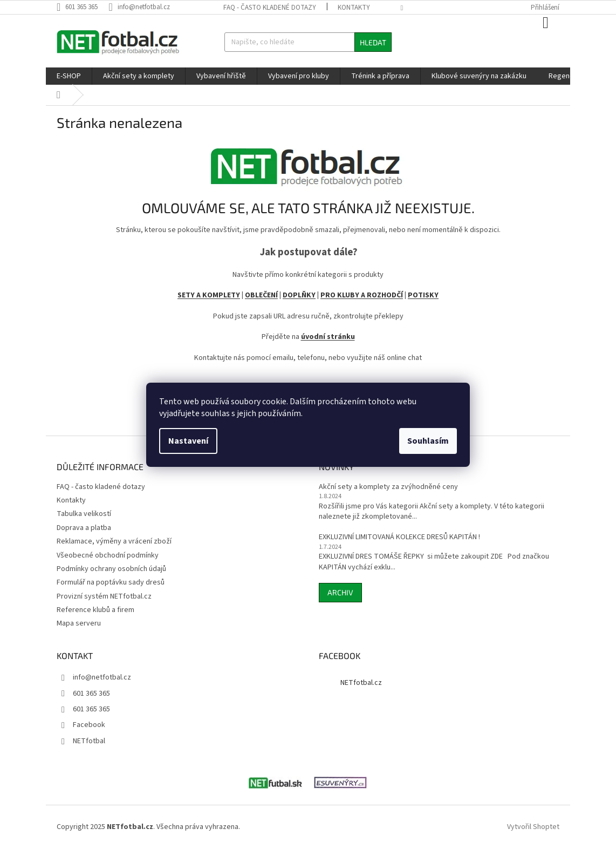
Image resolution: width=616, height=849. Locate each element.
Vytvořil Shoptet (533, 827)
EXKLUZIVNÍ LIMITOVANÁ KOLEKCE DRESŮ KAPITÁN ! (399, 537)
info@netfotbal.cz (102, 677)
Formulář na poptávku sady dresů (111, 582)
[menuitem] (69, 76)
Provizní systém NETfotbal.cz (104, 596)
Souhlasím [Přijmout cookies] (428, 441)
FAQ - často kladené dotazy (270, 8)
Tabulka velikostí (84, 514)
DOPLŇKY (299, 295)
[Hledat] (308, 42)
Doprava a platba (84, 528)
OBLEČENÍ (261, 295)
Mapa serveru (79, 623)
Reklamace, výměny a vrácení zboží (114, 541)
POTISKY (423, 295)
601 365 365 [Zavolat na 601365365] (91, 694)
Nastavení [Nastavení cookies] (188, 441)
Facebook (89, 725)
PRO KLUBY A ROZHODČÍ (362, 295)
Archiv (340, 592)
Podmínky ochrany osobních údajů (111, 569)
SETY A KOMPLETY (209, 295)
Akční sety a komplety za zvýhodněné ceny (388, 487)
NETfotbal (89, 741)
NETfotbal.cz (361, 683)
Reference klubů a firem (95, 610)
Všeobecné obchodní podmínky (108, 555)
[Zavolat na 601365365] (83, 7)
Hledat (373, 42)
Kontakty (354, 8)
